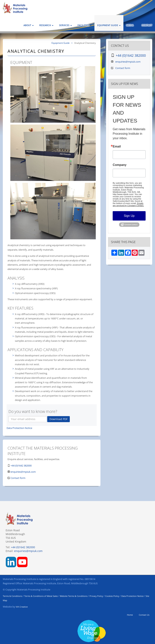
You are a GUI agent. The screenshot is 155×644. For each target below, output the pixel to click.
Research (46, 25)
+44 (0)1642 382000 (21, 466)
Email (117, 147)
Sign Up (129, 216)
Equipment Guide (109, 25)
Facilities (85, 25)
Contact (147, 25)
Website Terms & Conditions (74, 596)
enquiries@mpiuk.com (23, 472)
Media (131, 25)
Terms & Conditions (13, 596)
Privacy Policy (96, 596)
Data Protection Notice (19, 428)
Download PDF (59, 419)
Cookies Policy (112, 596)
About (29, 25)
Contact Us (144, 615)
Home (130, 615)
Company (120, 165)
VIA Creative (22, 607)
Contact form (18, 478)
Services (65, 25)
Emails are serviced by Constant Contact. (128, 204)
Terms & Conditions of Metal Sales (41, 596)
